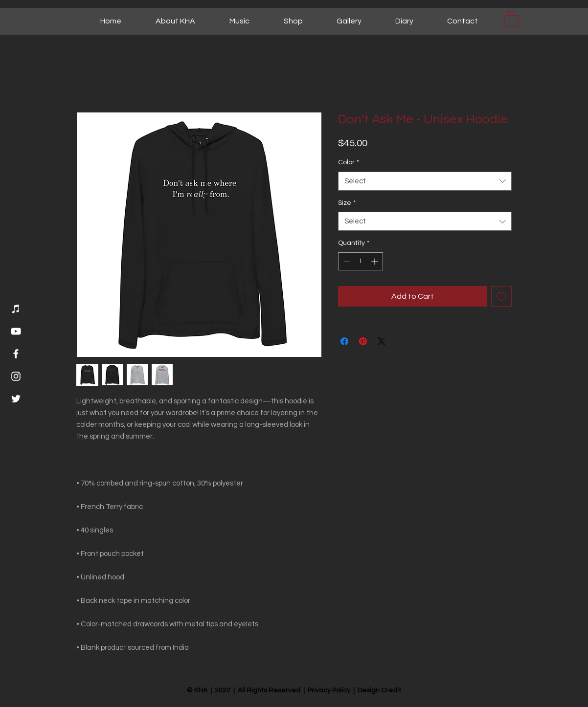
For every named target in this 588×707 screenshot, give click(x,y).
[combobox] (425, 181)
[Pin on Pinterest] (363, 341)
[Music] (16, 309)
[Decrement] (346, 261)
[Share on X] (382, 341)
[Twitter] (16, 399)
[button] (511, 19)
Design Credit (379, 690)
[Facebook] (16, 354)
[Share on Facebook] (344, 341)
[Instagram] (16, 376)
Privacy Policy (329, 690)
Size (347, 203)
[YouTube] (16, 331)
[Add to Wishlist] (501, 296)
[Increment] (375, 261)
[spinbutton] (361, 261)
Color (349, 162)
